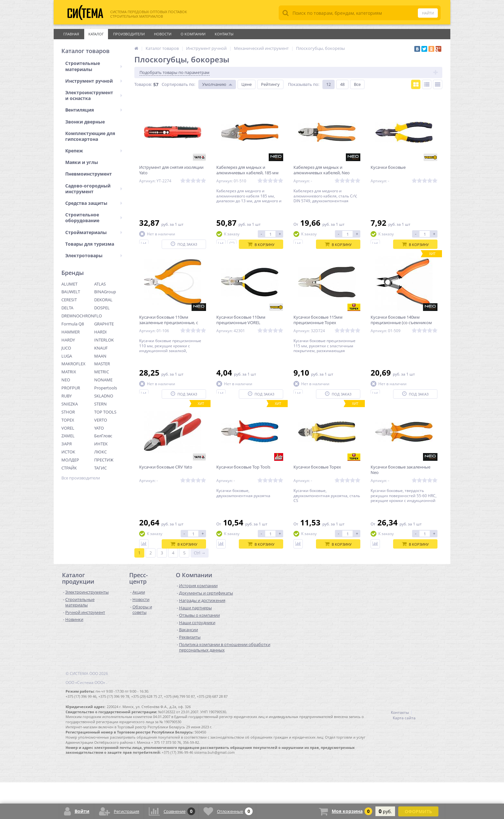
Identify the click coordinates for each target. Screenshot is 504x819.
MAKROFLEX (73, 364)
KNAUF (101, 348)
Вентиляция (94, 110)
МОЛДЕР (70, 460)
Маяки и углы (82, 162)
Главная (71, 34)
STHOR (68, 412)
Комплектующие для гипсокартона (90, 136)
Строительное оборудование (94, 218)
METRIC (102, 372)
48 (342, 84)
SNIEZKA (70, 404)
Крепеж (94, 151)
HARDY (68, 340)
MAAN (100, 356)
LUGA (67, 356)
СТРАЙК (69, 468)
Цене (247, 84)
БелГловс (103, 436)
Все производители (81, 478)
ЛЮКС (100, 452)
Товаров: (143, 84)
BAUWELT (71, 292)
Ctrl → (200, 589)
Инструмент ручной (94, 81)
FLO (98, 316)
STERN (100, 404)
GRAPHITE (104, 324)
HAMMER (71, 332)
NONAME (103, 380)
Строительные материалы (94, 66)
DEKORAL (103, 300)
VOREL (68, 428)
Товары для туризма (90, 244)
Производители (129, 34)
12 (328, 84)
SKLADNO (104, 396)
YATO (99, 428)
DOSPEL (102, 308)
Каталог (96, 34)
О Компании (193, 34)
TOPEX (68, 420)
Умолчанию (214, 84)
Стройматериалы (94, 232)
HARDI (100, 332)
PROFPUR (71, 388)
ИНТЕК (101, 444)
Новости (163, 34)
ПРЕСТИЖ (104, 460)
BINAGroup (105, 292)
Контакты (224, 34)
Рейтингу (270, 84)
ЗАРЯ (67, 444)
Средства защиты (94, 203)
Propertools (106, 388)
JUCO (66, 348)
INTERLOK (104, 340)
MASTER (102, 364)
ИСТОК (68, 452)
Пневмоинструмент (89, 174)
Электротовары (94, 255)
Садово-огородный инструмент (94, 189)
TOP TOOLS (105, 412)
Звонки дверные (85, 122)
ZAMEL (68, 436)
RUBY (67, 396)
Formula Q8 (73, 324)
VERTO (101, 420)
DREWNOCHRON (78, 316)
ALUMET (69, 284)
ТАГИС (100, 468)
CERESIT (69, 300)
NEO (66, 380)
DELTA (67, 308)
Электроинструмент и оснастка (94, 95)
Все (357, 84)
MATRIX (69, 372)
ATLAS (100, 284)
